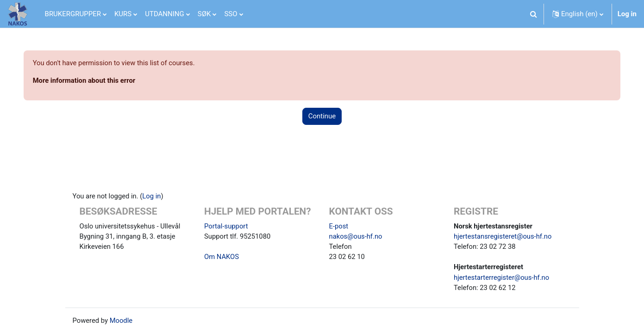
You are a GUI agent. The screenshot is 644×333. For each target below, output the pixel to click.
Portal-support (226, 225)
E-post (339, 225)
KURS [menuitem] (123, 14)
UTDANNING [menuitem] (165, 14)
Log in (627, 14)
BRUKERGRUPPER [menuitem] (73, 14)
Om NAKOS (222, 256)
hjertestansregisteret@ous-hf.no (503, 235)
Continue (322, 117)
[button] (534, 14)
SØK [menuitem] (204, 14)
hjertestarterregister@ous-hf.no (502, 277)
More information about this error (94, 81)
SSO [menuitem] (231, 14)
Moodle (122, 321)
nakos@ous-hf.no (356, 235)
